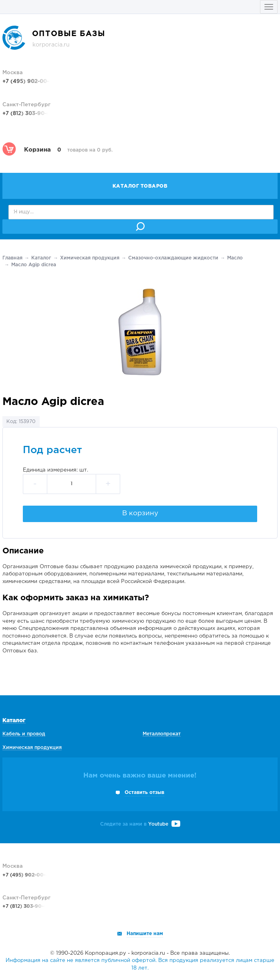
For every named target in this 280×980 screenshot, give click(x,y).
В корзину (140, 513)
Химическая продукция (90, 258)
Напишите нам (145, 934)
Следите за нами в (140, 824)
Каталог (41, 258)
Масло (235, 258)
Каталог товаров (140, 186)
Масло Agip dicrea (34, 265)
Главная (12, 258)
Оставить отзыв (144, 793)
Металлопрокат (162, 734)
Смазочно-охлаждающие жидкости (173, 258)
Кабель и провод (24, 734)
